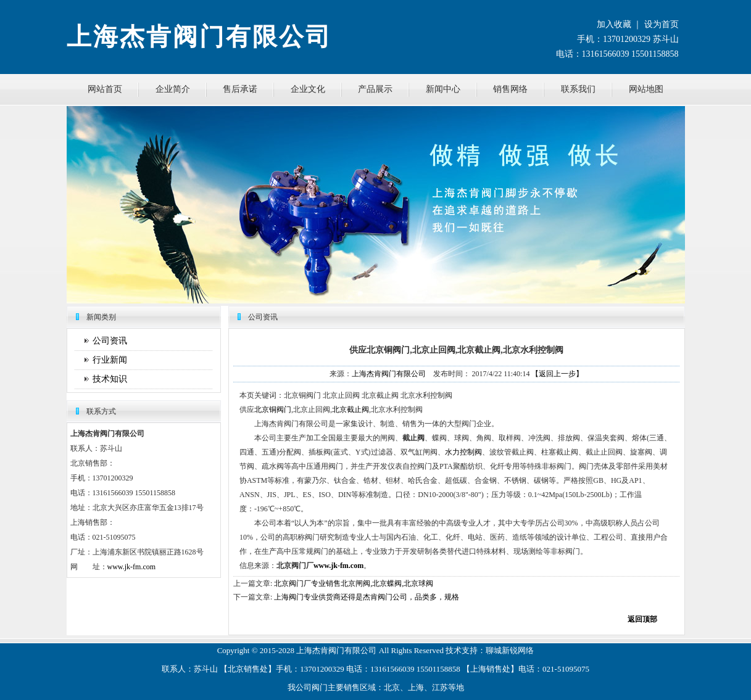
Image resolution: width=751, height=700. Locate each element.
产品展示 (375, 89)
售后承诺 (240, 89)
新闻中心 (443, 89)
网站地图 (646, 89)
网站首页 (105, 89)
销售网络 (510, 89)
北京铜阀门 (273, 410)
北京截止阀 (351, 410)
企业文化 (308, 89)
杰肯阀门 (328, 650)
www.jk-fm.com (132, 567)
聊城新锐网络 (510, 650)
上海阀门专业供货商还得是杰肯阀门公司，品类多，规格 (367, 597)
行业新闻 (110, 360)
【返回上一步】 (557, 374)
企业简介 (173, 89)
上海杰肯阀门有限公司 (389, 374)
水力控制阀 (463, 452)
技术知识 (110, 379)
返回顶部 (642, 619)
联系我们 (578, 89)
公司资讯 (110, 341)
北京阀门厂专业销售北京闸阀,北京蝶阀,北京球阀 (354, 583)
